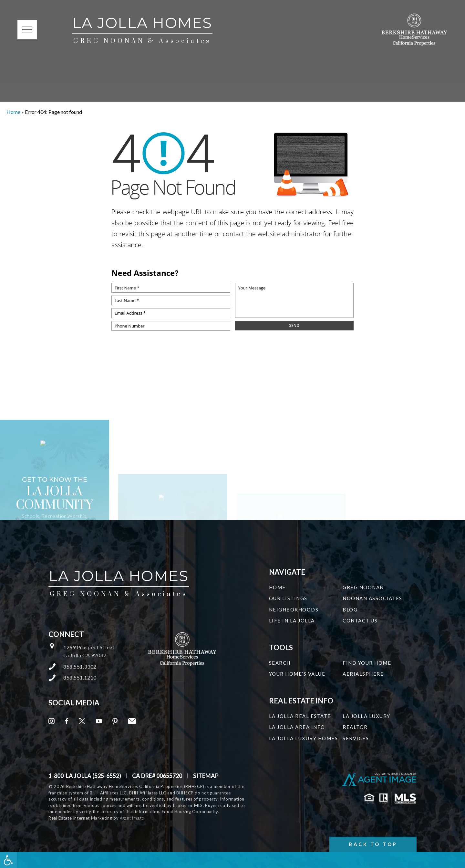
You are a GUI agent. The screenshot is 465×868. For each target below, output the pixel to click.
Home (277, 587)
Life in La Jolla (292, 621)
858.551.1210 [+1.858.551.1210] (80, 677)
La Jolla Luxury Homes (304, 738)
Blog (350, 610)
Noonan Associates (372, 598)
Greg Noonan (363, 587)
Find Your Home (367, 663)
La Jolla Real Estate (300, 716)
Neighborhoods (294, 610)
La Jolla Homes (142, 30)
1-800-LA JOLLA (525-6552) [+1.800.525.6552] (85, 776)
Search (280, 663)
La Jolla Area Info (297, 727)
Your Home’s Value (297, 674)
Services (356, 738)
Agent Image (132, 818)
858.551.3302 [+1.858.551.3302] (80, 666)
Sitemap (206, 776)
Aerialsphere (363, 674)
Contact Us (360, 621)
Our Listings (288, 598)
